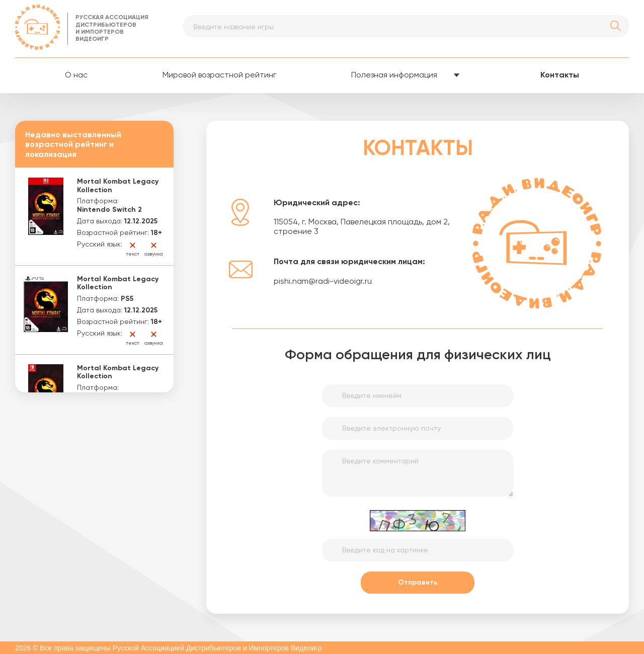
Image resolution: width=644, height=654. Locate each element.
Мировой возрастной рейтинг (219, 75)
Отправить (418, 583)
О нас (76, 75)
